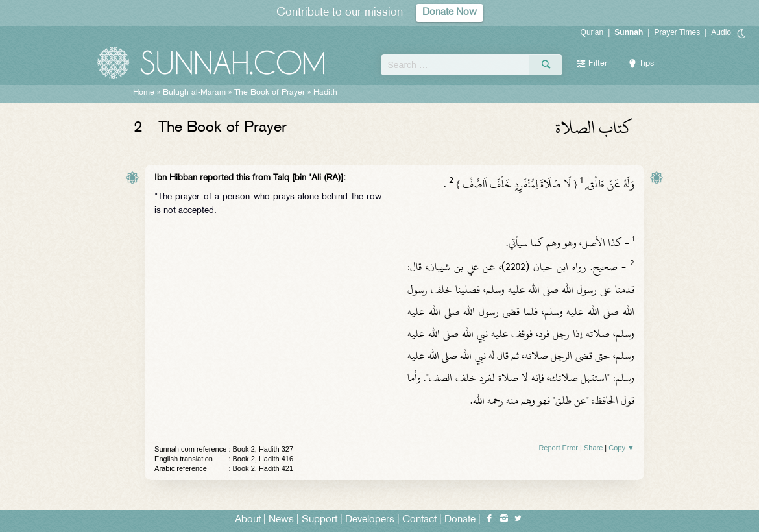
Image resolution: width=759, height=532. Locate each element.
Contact (419, 520)
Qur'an (592, 32)
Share (593, 448)
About (248, 520)
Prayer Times (677, 32)
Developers (370, 520)
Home (144, 93)
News (281, 520)
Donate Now (450, 13)
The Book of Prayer (270, 93)
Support (319, 520)
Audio (721, 32)
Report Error (558, 448)
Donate (460, 520)
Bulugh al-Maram (194, 93)
